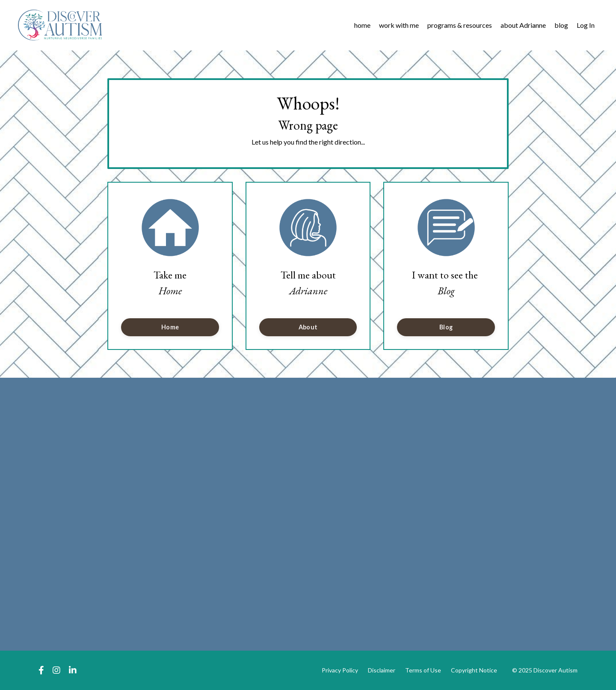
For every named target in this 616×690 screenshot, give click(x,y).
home (362, 25)
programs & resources (460, 25)
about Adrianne (523, 25)
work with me (399, 25)
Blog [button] (446, 327)
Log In (586, 25)
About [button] (308, 327)
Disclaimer (382, 670)
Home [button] (170, 327)
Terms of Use (423, 670)
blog (561, 25)
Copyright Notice (474, 670)
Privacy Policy (340, 670)
